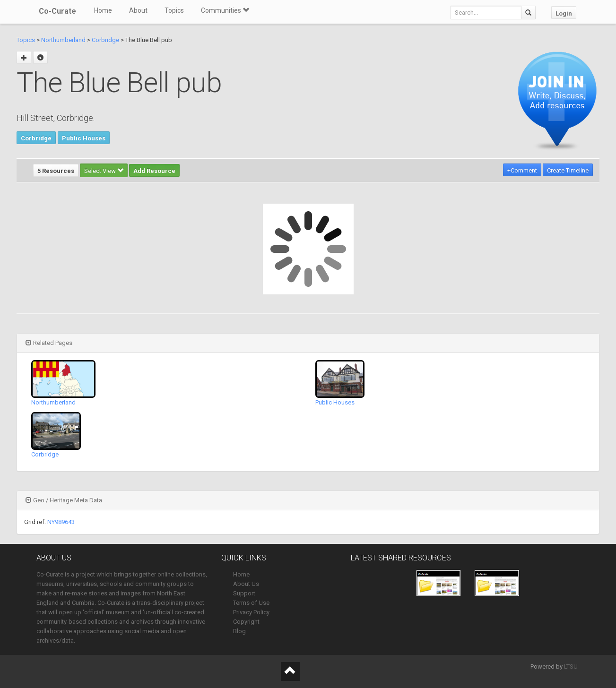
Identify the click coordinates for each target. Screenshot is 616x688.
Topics (174, 10)
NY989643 (61, 522)
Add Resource (154, 171)
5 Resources (56, 171)
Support (244, 593)
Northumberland (63, 40)
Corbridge (105, 40)
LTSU (571, 666)
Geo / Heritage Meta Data (64, 500)
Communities (225, 10)
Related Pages (49, 343)
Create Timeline (568, 170)
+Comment (522, 170)
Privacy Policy (251, 612)
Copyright (246, 622)
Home (103, 10)
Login (564, 13)
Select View (104, 171)
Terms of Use (251, 603)
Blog (239, 631)
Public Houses (84, 138)
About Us (246, 584)
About (138, 10)
